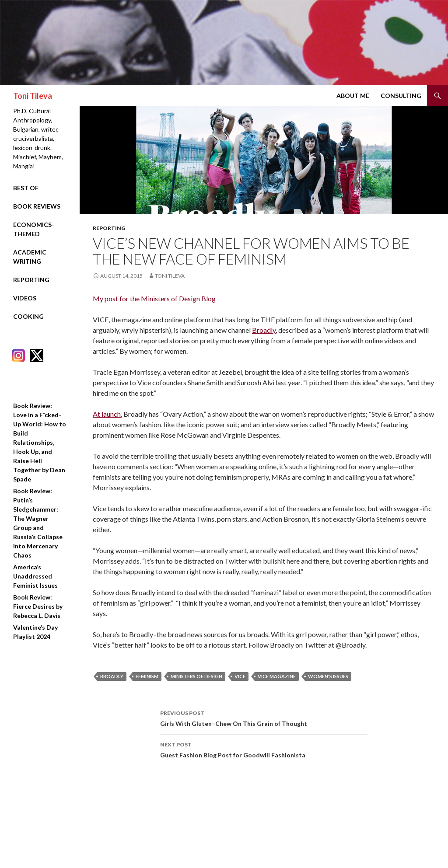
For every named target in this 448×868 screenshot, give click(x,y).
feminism (147, 676)
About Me (353, 96)
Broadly (264, 330)
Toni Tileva (33, 96)
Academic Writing (30, 257)
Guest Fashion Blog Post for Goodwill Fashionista (264, 749)
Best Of (26, 188)
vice (240, 676)
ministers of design (196, 676)
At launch (107, 414)
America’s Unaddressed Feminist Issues (35, 576)
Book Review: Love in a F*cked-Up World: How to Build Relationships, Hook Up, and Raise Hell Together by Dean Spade (40, 442)
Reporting (109, 228)
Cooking (28, 316)
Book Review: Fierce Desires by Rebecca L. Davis (38, 606)
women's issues (328, 676)
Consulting (401, 96)
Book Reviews (37, 206)
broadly (112, 676)
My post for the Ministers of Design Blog (154, 298)
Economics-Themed (34, 229)
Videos (25, 298)
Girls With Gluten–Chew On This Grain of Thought (264, 718)
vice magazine (277, 676)
